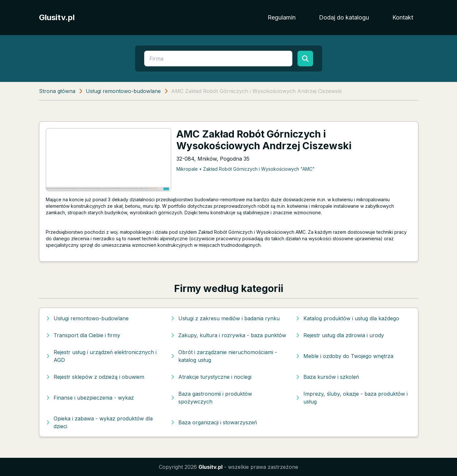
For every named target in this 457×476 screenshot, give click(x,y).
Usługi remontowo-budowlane (123, 91)
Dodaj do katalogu (344, 17)
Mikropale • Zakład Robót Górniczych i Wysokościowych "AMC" (246, 169)
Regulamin (282, 17)
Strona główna (57, 91)
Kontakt (403, 17)
